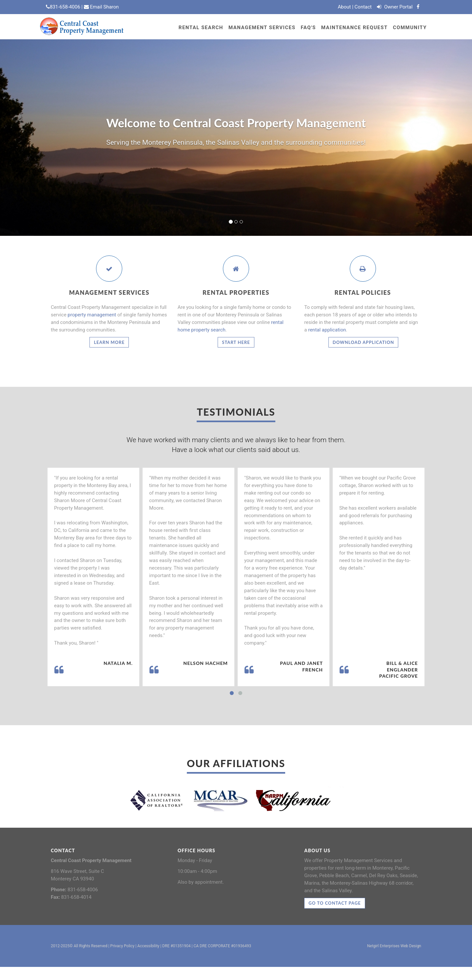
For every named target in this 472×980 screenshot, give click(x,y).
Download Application (364, 342)
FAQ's (308, 28)
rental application (327, 330)
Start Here (236, 342)
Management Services (262, 28)
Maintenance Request (354, 28)
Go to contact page (334, 903)
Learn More (109, 342)
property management (92, 315)
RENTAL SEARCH (201, 28)
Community (410, 28)
